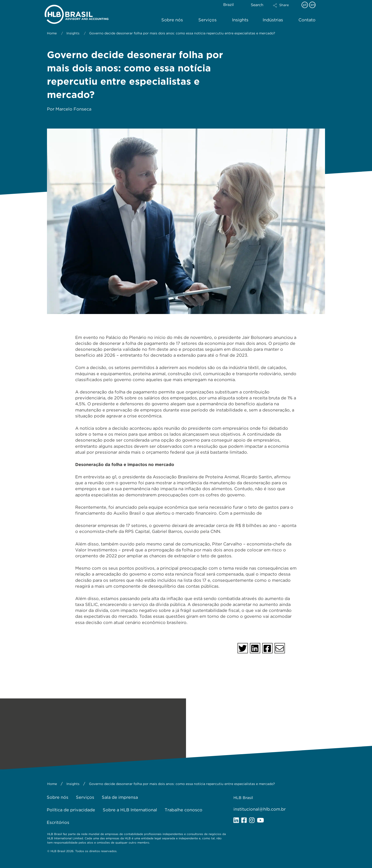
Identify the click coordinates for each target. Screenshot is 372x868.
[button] (285, 9)
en (313, 5)
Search (257, 5)
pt (305, 5)
